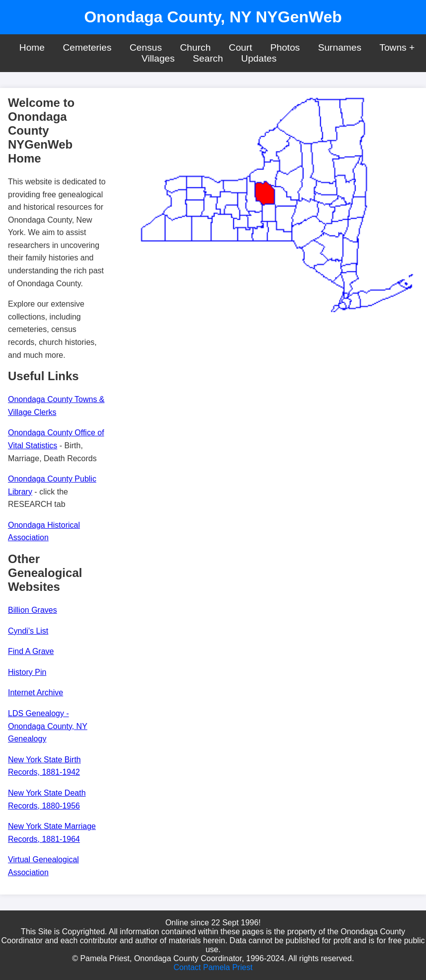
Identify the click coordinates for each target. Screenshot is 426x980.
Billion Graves (33, 610)
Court (241, 47)
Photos (285, 47)
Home (32, 47)
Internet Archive (35, 693)
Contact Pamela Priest (213, 967)
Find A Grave (31, 651)
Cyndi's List (28, 631)
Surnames (339, 47)
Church (196, 47)
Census (146, 47)
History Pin (27, 672)
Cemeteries (87, 47)
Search (208, 58)
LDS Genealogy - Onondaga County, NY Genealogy (48, 726)
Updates (259, 58)
